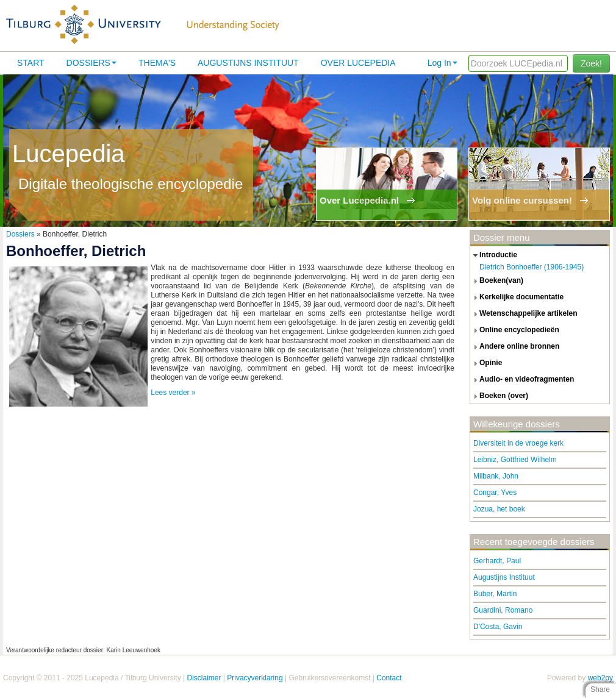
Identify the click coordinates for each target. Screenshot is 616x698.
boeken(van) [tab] (497, 281)
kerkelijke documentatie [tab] (517, 297)
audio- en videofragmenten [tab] (522, 380)
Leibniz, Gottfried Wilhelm (515, 460)
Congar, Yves (495, 493)
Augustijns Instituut (248, 63)
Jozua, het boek (499, 509)
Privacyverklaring (255, 678)
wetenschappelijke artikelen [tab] (524, 314)
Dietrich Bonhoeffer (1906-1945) (532, 267)
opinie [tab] (486, 363)
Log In (442, 63)
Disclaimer (204, 678)
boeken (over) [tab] (499, 396)
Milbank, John (496, 476)
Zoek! (591, 63)
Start (31, 63)
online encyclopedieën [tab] (515, 330)
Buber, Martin (495, 594)
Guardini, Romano (503, 610)
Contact (389, 678)
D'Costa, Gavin (498, 627)
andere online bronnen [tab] (515, 347)
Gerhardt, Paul (497, 561)
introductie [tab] (494, 255)
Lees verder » (173, 393)
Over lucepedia (358, 63)
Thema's (157, 63)
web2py (600, 678)
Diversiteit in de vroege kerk (518, 443)
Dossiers (91, 63)
